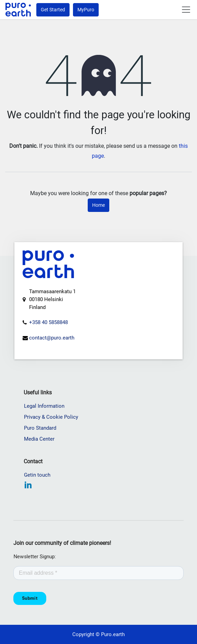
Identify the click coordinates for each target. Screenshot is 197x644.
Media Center (39, 439)
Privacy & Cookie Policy (51, 417)
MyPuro (86, 10)
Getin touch (37, 475)
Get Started (53, 10)
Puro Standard (40, 428)
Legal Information (44, 406)
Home (98, 205)
